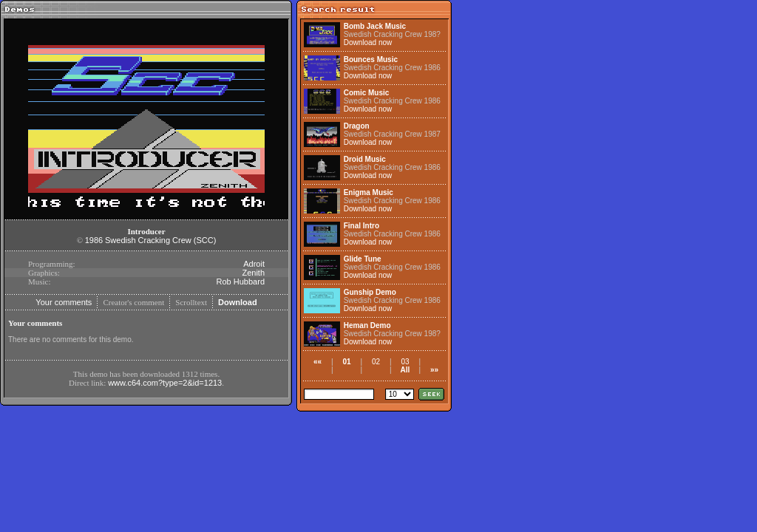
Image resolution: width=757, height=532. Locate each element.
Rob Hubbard (241, 282)
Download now (368, 42)
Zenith (253, 273)
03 (405, 362)
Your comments (64, 302)
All (405, 370)
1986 (94, 240)
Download (238, 302)
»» (434, 370)
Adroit (254, 264)
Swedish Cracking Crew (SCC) (160, 240)
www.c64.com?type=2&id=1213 (165, 383)
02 (376, 362)
